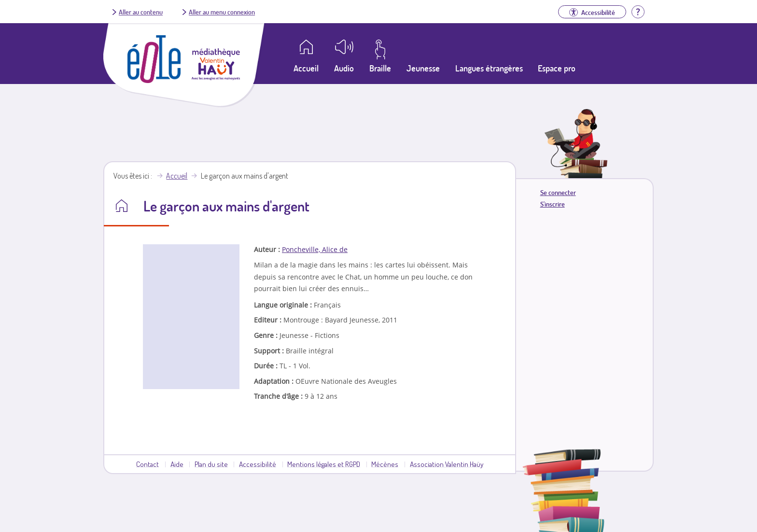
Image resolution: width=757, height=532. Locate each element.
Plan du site (211, 464)
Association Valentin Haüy (447, 464)
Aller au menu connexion (222, 12)
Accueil (177, 176)
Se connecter (558, 192)
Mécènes (385, 464)
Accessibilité (258, 464)
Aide (177, 464)
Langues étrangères (489, 68)
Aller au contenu (141, 12)
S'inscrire (553, 204)
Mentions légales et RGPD (324, 464)
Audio (344, 68)
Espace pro (557, 68)
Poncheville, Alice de (315, 249)
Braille (380, 68)
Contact (147, 464)
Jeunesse (423, 68)
